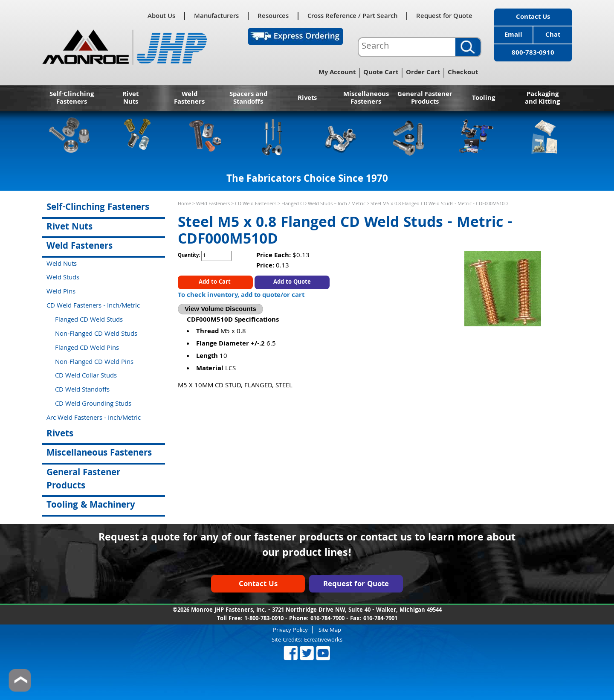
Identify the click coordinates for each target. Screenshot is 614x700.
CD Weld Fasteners (256, 204)
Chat (553, 35)
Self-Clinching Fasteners (72, 99)
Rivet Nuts (130, 99)
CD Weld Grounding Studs (93, 404)
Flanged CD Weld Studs (89, 320)
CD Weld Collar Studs (86, 376)
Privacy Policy (290, 630)
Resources (273, 16)
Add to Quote (292, 282)
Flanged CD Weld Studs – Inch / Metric (323, 204)
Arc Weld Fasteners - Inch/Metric (94, 418)
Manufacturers (216, 16)
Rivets (307, 99)
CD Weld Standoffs (82, 390)
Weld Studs (63, 278)
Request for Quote (444, 16)
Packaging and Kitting (542, 99)
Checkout (463, 73)
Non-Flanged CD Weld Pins (94, 363)
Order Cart (423, 73)
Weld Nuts (62, 264)
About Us (161, 16)
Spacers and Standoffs (248, 99)
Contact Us (533, 17)
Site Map (330, 630)
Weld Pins (61, 292)
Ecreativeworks (323, 640)
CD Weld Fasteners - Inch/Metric (93, 306)
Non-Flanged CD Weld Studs (96, 334)
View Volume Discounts (220, 309)
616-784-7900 (327, 619)
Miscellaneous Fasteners (366, 99)
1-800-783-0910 (264, 619)
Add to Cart (216, 282)
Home (184, 204)
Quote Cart (381, 73)
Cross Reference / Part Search (352, 16)
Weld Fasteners (189, 99)
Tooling (484, 99)
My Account (337, 73)
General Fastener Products (425, 99)
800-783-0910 (533, 53)
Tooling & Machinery (91, 506)
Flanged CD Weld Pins (87, 349)
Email (513, 35)
